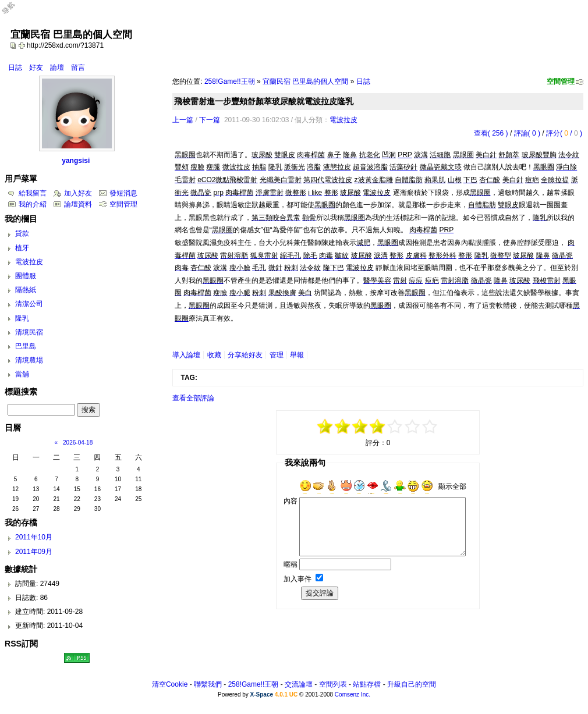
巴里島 (26, 346)
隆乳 (22, 318)
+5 (430, 427)
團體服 (26, 276)
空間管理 (561, 81)
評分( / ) (564, 133)
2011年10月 (34, 537)
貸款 (22, 233)
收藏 (214, 355)
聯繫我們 (208, 684)
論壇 (57, 68)
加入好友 (78, 193)
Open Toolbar (15, 13)
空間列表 (333, 684)
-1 (360, 427)
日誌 (15, 68)
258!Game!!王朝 (230, 81)
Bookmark (23, 45)
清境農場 (29, 360)
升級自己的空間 (412, 684)
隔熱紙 (26, 290)
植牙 (22, 248)
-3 (343, 427)
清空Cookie (170, 684)
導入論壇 (186, 355)
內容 (291, 501)
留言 (78, 68)
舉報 (297, 355)
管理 (277, 355)
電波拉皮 (343, 120)
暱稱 (291, 564)
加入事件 (297, 579)
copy (15, 45)
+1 (395, 427)
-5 (325, 427)
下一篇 (210, 120)
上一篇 (183, 120)
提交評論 (320, 593)
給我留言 (33, 193)
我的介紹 (33, 204)
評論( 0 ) (527, 133)
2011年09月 (34, 552)
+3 (413, 427)
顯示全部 (452, 486)
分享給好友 (245, 355)
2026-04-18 (78, 443)
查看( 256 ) (491, 133)
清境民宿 (29, 332)
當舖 (22, 374)
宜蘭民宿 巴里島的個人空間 (305, 81)
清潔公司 (29, 304)
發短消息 (123, 193)
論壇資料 (78, 204)
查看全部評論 (193, 398)
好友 (36, 68)
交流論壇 (299, 684)
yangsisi (76, 161)
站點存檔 (367, 684)
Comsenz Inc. (353, 695)
